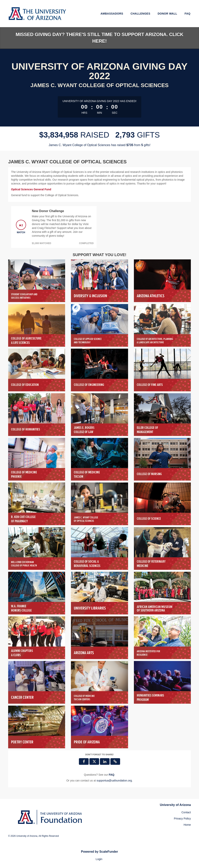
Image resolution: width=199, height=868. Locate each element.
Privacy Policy (182, 819)
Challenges (140, 14)
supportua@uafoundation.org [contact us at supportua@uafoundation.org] (114, 781)
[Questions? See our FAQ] (111, 775)
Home (187, 825)
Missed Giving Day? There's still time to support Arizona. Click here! (99, 38)
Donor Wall (167, 14)
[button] (115, 761)
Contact (186, 812)
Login (99, 859)
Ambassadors (112, 14)
